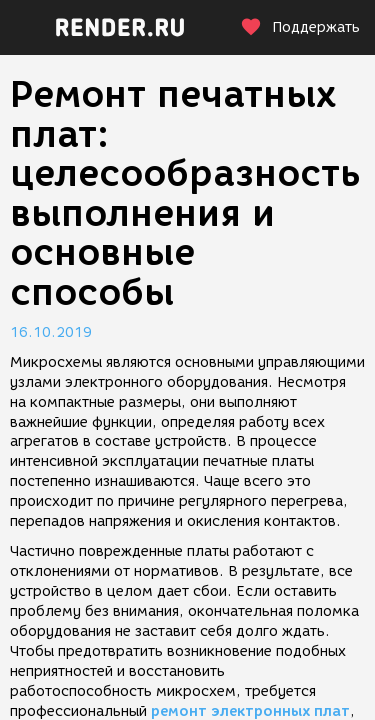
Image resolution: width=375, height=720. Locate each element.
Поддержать (300, 27)
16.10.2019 (51, 332)
